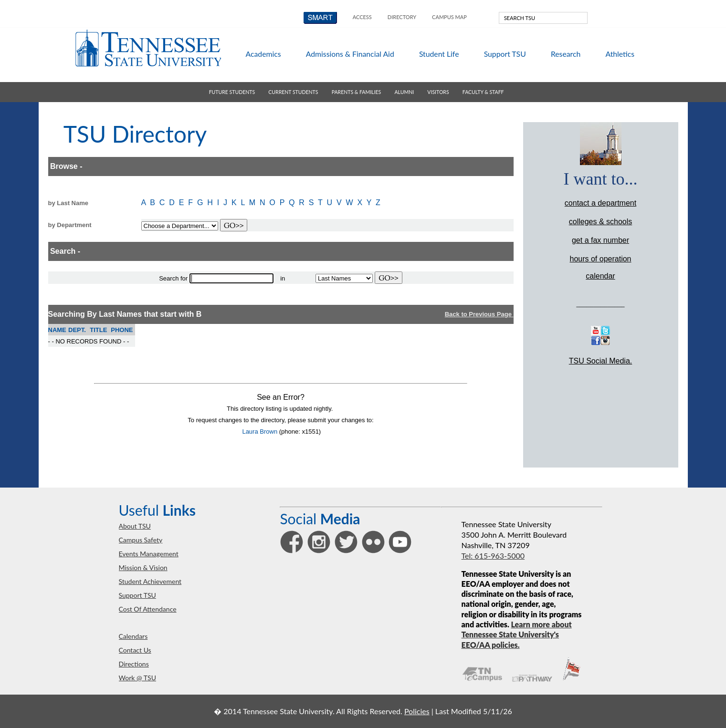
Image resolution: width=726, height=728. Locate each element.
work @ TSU (137, 678)
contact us (135, 650)
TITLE (98, 330)
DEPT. (77, 330)
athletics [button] (620, 54)
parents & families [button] (356, 92)
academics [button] (263, 54)
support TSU (137, 595)
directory (402, 17)
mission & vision (143, 567)
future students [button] (232, 92)
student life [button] (439, 54)
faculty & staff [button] (483, 92)
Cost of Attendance (148, 609)
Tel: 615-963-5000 (493, 556)
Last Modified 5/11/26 (474, 711)
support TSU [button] (505, 54)
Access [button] (362, 17)
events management (149, 554)
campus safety (141, 540)
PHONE (122, 330)
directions (134, 664)
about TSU (135, 526)
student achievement (150, 581)
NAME (57, 330)
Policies (417, 711)
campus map (449, 17)
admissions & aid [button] (350, 54)
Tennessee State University (148, 48)
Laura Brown (260, 432)
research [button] (566, 54)
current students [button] (293, 92)
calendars (133, 636)
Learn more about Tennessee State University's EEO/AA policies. (517, 634)
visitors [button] (438, 92)
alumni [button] (404, 92)
